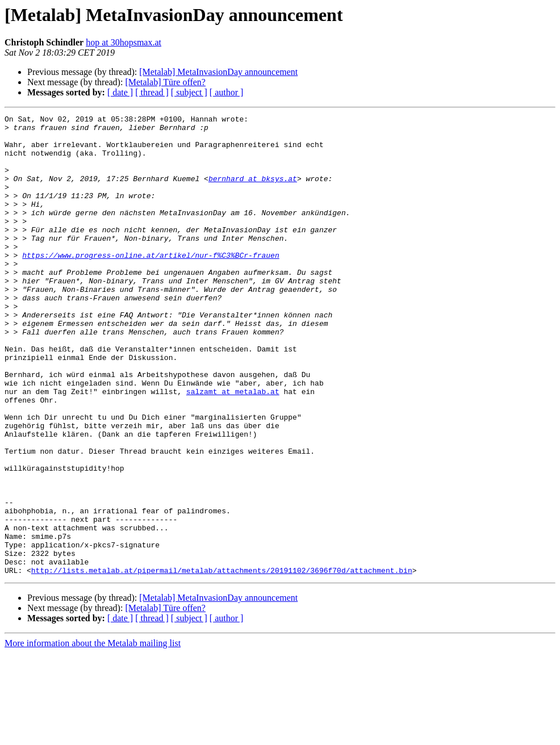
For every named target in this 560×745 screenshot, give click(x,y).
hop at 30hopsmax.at (124, 42)
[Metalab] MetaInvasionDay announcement (218, 72)
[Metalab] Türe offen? (165, 82)
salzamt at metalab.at (233, 447)
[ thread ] (152, 92)
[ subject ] (189, 92)
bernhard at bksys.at (253, 192)
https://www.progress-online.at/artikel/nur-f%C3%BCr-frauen (151, 284)
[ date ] (120, 92)
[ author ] (227, 92)
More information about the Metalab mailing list (93, 735)
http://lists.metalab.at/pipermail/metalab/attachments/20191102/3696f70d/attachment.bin (222, 662)
